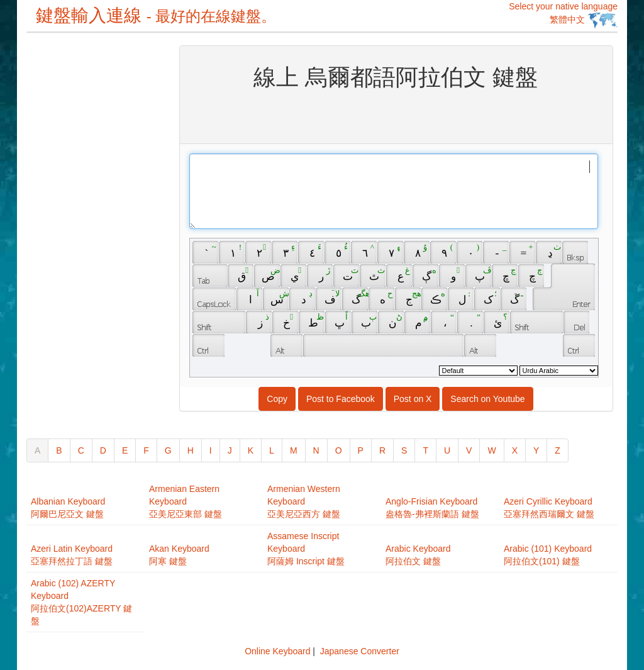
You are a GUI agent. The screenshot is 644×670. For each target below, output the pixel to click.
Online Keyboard (277, 651)
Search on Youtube (487, 399)
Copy (277, 399)
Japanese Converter (360, 651)
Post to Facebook (341, 399)
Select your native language (563, 15)
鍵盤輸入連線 (156, 15)
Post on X (413, 399)
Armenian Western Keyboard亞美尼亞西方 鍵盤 (304, 501)
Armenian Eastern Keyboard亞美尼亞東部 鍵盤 (186, 501)
